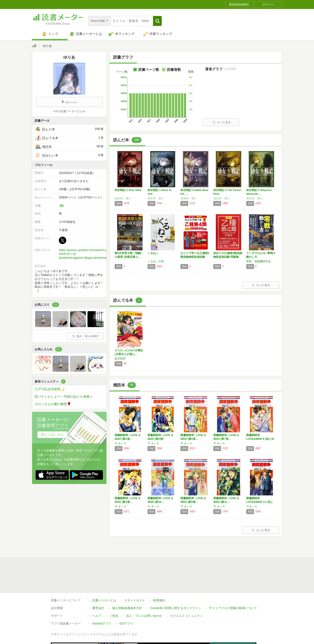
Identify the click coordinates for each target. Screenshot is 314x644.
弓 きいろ (120, 443)
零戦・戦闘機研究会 (259, 261)
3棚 (61, 206)
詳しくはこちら (52, 434)
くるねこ (153, 253)
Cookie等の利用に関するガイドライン (176, 572)
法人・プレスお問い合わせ (144, 580)
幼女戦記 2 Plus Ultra (128, 190)
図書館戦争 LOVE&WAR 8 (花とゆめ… (260, 439)
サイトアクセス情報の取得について (233, 572)
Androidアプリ (102, 588)
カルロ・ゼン (123, 198)
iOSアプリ (126, 588)
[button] (157, 21)
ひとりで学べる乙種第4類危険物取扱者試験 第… (195, 257)
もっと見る (222, 122)
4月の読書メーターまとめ (69, 111)
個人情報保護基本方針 (127, 572)
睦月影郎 (120, 359)
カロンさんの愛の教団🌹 (53, 404)
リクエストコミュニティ (186, 580)
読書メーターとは (104, 564)
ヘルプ (97, 580)
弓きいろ (252, 506)
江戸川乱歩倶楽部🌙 (50, 389)
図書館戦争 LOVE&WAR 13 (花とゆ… (260, 502)
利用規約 (159, 564)
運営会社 (98, 572)
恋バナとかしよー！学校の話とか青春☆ (64, 397)
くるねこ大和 (156, 261)
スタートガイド (135, 564)
